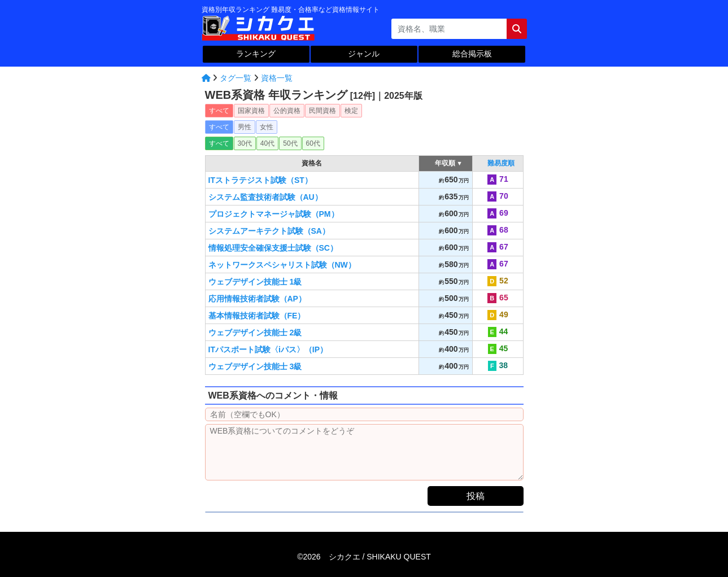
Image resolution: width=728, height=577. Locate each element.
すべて (219, 111)
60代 (313, 143)
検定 (351, 111)
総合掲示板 (472, 54)
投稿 (476, 496)
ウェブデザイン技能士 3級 (255, 366)
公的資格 (287, 111)
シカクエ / (380, 557)
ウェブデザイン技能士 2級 (255, 333)
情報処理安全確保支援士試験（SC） (273, 248)
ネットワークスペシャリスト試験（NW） (282, 265)
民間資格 (322, 111)
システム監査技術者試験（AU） (265, 197)
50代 (290, 143)
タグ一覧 (236, 78)
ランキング (256, 54)
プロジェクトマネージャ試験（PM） (274, 214)
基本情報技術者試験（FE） (257, 316)
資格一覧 (277, 78)
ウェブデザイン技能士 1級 (255, 282)
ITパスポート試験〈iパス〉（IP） (268, 349)
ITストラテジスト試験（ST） (260, 180)
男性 (245, 127)
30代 (245, 143)
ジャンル (364, 54)
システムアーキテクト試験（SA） (269, 231)
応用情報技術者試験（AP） (257, 299)
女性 (267, 127)
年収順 (445, 163)
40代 (267, 143)
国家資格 (251, 111)
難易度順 (501, 163)
